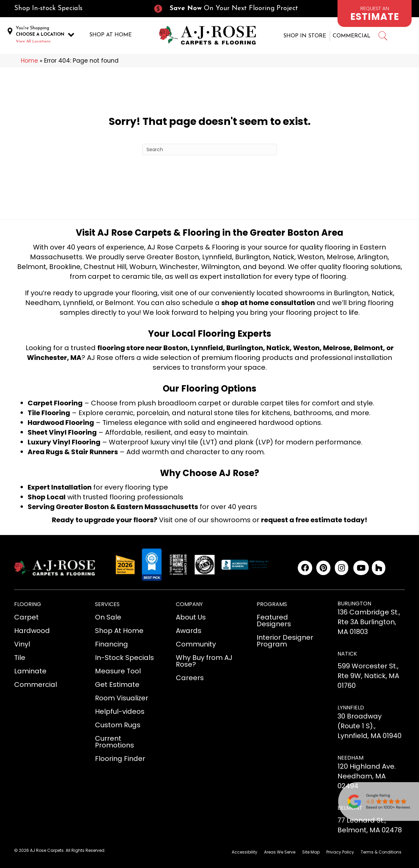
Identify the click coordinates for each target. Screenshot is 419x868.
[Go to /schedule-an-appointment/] (375, 13)
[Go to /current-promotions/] (232, 9)
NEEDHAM (350, 756)
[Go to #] (383, 36)
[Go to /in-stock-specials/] (77, 9)
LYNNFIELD (351, 706)
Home (29, 59)
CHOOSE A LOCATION (40, 34)
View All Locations (33, 41)
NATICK (347, 652)
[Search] (209, 148)
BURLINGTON (354, 602)
